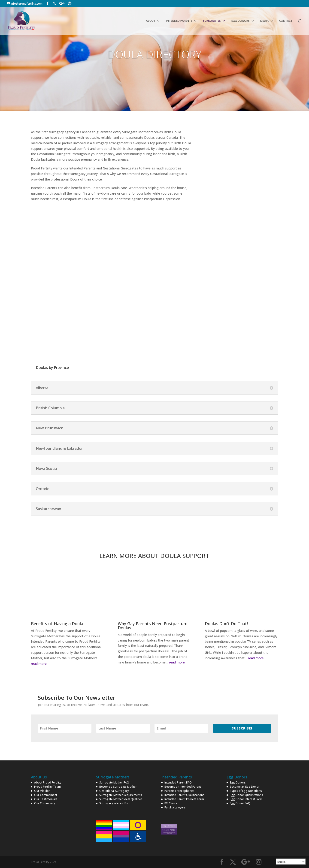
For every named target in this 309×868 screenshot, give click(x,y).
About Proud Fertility (48, 782)
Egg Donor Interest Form (246, 799)
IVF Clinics (171, 803)
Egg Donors (238, 782)
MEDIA (264, 21)
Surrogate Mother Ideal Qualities (121, 799)
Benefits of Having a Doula (57, 624)
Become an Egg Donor (245, 787)
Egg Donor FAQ (240, 803)
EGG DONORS (241, 21)
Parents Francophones (179, 791)
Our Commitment (46, 795)
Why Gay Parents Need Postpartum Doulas (153, 626)
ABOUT (151, 21)
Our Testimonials (46, 799)
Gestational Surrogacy (114, 791)
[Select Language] (291, 862)
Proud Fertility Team (47, 787)
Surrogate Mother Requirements (121, 795)
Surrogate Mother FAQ (114, 782)
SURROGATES (212, 21)
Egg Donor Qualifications (246, 795)
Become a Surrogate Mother (118, 787)
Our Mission (42, 791)
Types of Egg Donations (246, 791)
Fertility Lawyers (175, 807)
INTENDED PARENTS (179, 21)
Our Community (45, 803)
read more (39, 664)
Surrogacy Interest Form (115, 803)
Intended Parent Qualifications (184, 795)
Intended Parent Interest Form (184, 799)
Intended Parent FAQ (178, 782)
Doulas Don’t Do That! (226, 624)
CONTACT (286, 21)
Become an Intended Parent (183, 787)
